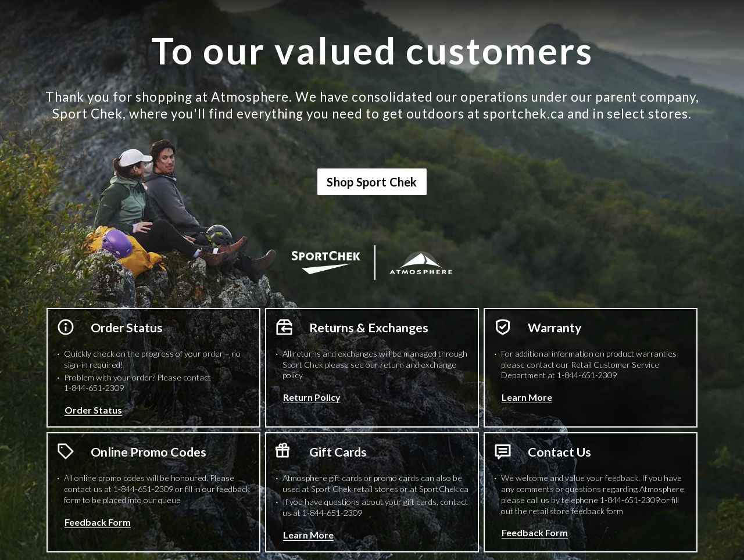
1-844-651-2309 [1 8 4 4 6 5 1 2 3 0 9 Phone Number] (94, 388)
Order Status (93, 410)
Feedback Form (98, 522)
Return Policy (312, 397)
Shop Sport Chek (372, 182)
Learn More (527, 397)
